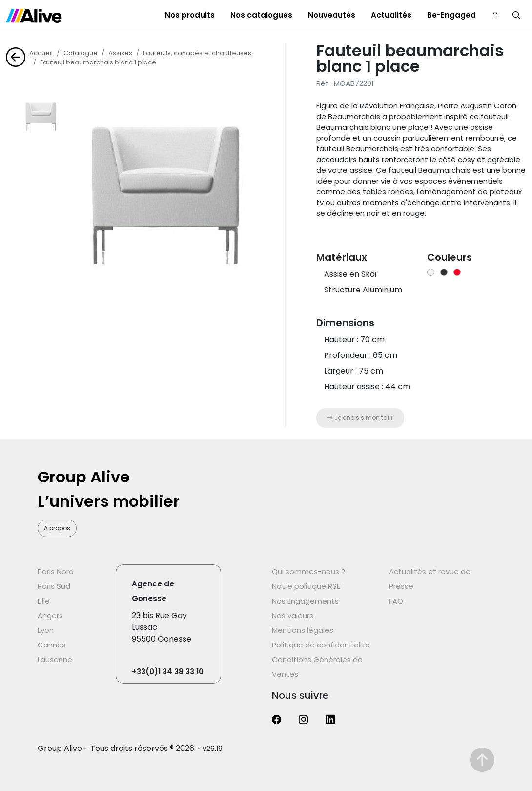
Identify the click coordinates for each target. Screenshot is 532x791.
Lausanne (55, 659)
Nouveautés (332, 15)
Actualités (391, 15)
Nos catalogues (261, 15)
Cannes (52, 645)
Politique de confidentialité (321, 645)
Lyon (46, 630)
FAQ (396, 601)
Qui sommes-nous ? (308, 572)
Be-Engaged (451, 15)
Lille (44, 601)
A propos (57, 528)
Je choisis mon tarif (360, 418)
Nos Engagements (305, 601)
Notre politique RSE (306, 586)
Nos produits (190, 15)
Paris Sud (54, 586)
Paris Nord (56, 572)
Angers (50, 615)
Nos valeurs (293, 615)
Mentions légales (303, 630)
